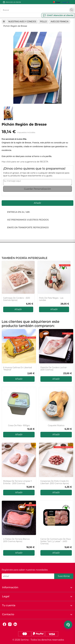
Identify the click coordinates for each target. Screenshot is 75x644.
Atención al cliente (13, 2)
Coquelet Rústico (56, 426)
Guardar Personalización (37, 189)
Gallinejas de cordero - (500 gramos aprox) (17, 299)
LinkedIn (15, 624)
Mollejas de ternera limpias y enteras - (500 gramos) (18, 482)
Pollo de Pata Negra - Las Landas (51, 299)
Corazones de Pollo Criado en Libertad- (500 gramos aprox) (55, 482)
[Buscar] (37, 10)
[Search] (72, 10)
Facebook (4, 624)
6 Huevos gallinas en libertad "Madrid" (18, 369)
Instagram (10, 624)
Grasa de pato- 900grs (19, 426)
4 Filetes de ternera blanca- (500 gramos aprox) (17, 540)
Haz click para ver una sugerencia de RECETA (25, 162)
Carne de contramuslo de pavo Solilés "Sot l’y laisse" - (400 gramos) (56, 541)
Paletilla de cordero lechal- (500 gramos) (54, 369)
